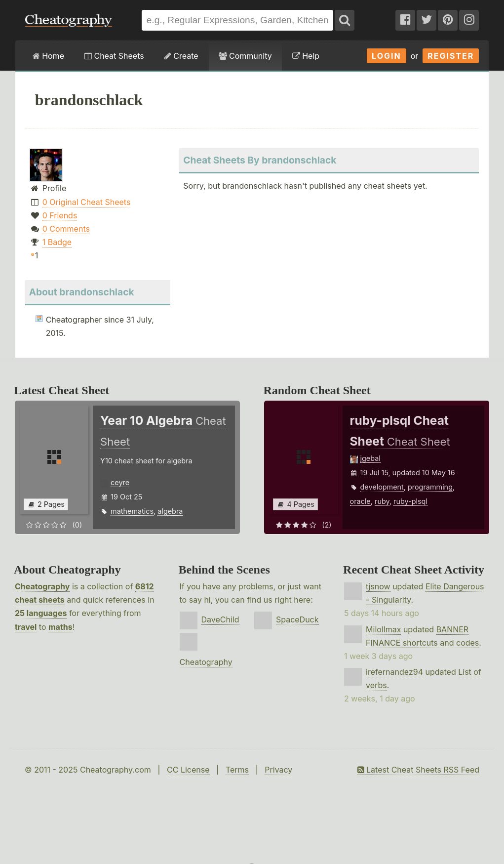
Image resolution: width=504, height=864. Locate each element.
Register (451, 56)
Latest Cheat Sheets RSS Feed (418, 770)
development (382, 487)
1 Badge (57, 242)
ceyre (120, 482)
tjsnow (378, 586)
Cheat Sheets (114, 56)
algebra (170, 511)
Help (306, 56)
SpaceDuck (297, 619)
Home (48, 56)
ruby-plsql (410, 501)
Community (245, 56)
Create (181, 56)
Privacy (278, 770)
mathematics (132, 511)
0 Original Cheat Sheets (87, 202)
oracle (360, 501)
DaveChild (220, 619)
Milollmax (383, 629)
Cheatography (42, 586)
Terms (237, 770)
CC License (188, 770)
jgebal (370, 458)
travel (26, 627)
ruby (382, 501)
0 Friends (60, 215)
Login (387, 56)
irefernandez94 (394, 672)
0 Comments (66, 229)
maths (60, 627)
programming (430, 487)
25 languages (41, 613)
